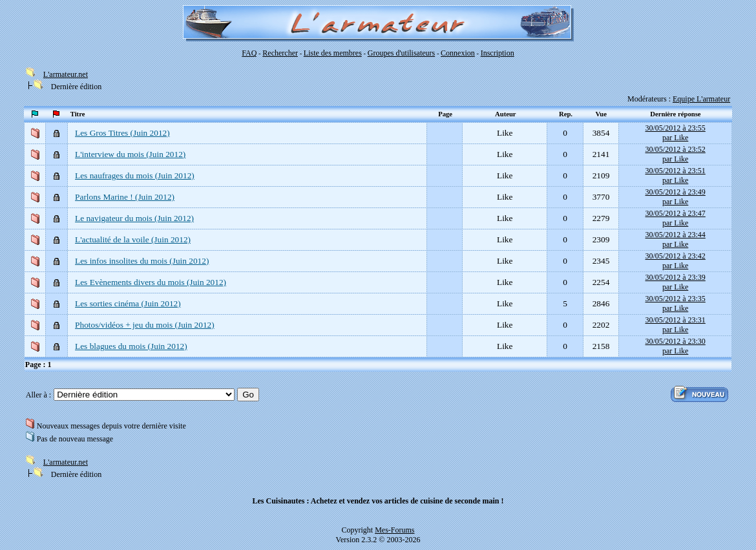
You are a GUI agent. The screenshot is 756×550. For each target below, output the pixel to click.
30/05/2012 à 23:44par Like (675, 239)
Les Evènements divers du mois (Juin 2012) (151, 282)
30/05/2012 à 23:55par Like (675, 133)
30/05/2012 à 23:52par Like (675, 154)
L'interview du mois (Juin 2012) (130, 154)
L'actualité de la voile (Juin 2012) (133, 239)
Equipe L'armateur (701, 99)
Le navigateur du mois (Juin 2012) (134, 218)
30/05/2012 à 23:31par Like (675, 325)
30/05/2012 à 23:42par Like (675, 261)
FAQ (249, 53)
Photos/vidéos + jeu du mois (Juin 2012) (145, 325)
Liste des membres (333, 53)
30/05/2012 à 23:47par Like (675, 218)
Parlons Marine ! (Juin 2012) (125, 197)
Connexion (458, 53)
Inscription (498, 53)
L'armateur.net (66, 74)
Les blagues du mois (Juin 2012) (131, 346)
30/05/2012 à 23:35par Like (675, 303)
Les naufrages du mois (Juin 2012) (135, 175)
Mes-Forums (394, 530)
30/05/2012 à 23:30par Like (675, 346)
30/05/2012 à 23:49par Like (675, 197)
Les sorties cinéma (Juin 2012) (128, 303)
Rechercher (280, 53)
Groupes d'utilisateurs (401, 53)
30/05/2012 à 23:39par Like (675, 282)
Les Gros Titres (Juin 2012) (122, 133)
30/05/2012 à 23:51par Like (675, 175)
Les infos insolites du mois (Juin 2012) (142, 261)
